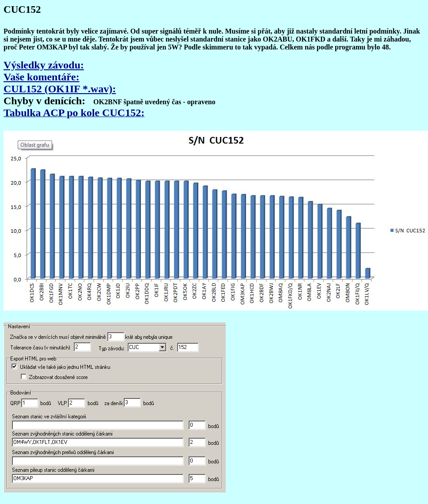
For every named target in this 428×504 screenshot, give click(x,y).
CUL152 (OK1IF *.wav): (60, 89)
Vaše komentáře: (42, 77)
